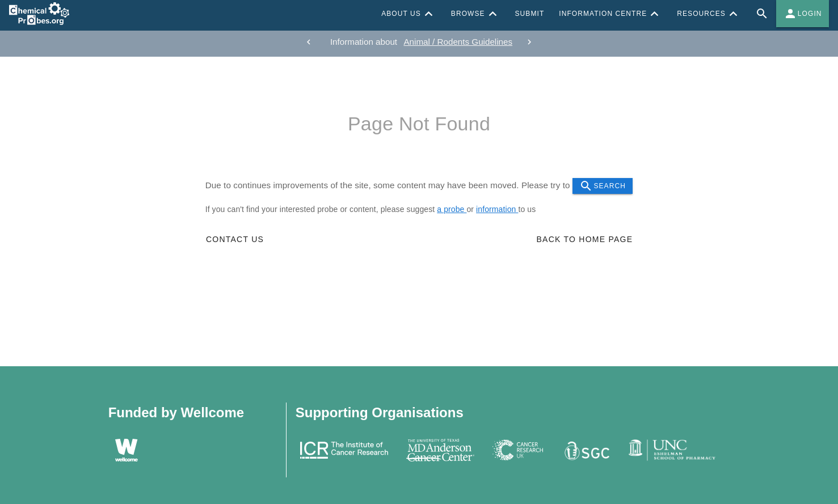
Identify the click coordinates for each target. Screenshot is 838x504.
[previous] (309, 42)
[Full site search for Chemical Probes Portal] (762, 14)
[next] (529, 42)
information (497, 209)
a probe (452, 209)
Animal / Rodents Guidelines (458, 42)
